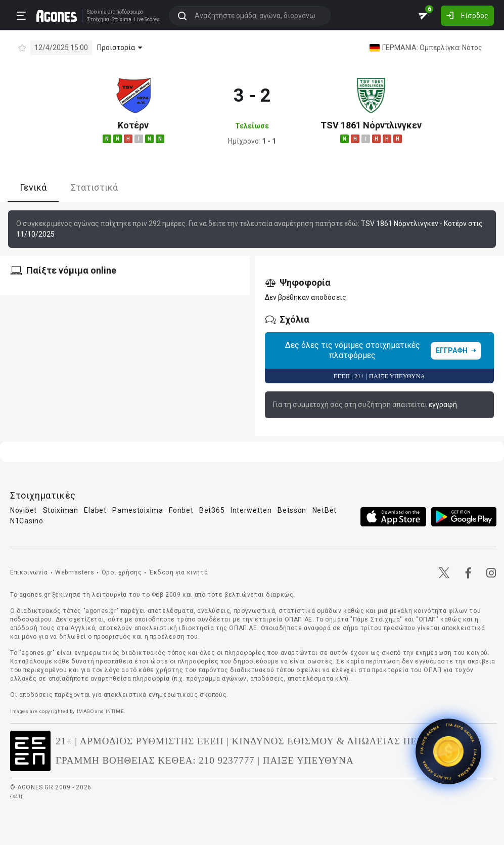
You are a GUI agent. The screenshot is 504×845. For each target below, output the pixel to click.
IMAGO (85, 711)
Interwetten (251, 510)
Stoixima (97, 12)
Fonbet (181, 510)
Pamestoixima (138, 510)
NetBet (325, 510)
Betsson (292, 510)
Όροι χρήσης (122, 572)
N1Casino (27, 521)
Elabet (95, 510)
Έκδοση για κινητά (178, 572)
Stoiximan (61, 510)
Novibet (24, 510)
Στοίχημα (98, 20)
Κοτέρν (133, 125)
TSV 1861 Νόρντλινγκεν (371, 125)
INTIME (115, 711)
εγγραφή (443, 405)
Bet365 (212, 510)
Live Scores (147, 20)
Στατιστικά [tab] (94, 187)
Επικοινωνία (29, 572)
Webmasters (75, 572)
